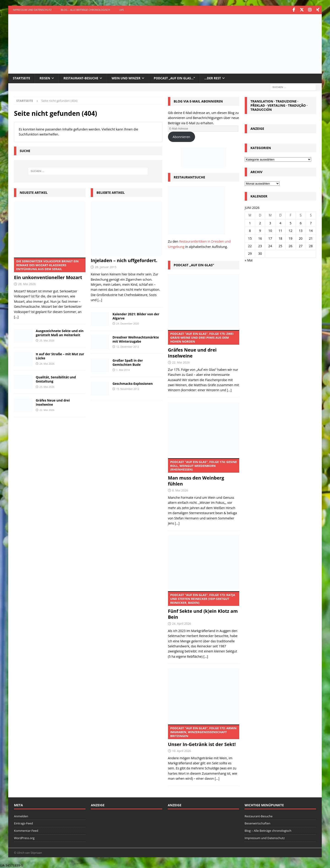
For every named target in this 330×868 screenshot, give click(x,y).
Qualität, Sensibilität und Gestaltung (56, 379)
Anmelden (21, 816)
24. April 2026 (182, 623)
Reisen (46, 78)
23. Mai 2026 (47, 387)
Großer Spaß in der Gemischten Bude (128, 362)
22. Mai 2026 (47, 410)
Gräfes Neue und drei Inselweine (53, 402)
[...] (16, 317)
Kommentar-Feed (26, 831)
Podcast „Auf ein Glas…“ (179, 78)
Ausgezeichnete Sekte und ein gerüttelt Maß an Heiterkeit (60, 333)
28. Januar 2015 (106, 267)
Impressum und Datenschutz (32, 10)
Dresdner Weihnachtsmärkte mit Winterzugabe (136, 339)
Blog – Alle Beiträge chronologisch (85, 10)
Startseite (22, 78)
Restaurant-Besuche (83, 78)
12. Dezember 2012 (128, 346)
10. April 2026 (182, 751)
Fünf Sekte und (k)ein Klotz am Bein (204, 606)
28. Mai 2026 (27, 284)
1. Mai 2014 (123, 370)
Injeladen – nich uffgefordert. (124, 260)
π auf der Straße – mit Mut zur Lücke (60, 356)
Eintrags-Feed (23, 823)
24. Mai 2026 (47, 363)
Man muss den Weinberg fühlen (204, 472)
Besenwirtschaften (257, 823)
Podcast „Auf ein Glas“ (194, 265)
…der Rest (219, 78)
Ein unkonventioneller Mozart (50, 269)
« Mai (249, 260)
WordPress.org (24, 838)
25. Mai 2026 (47, 340)
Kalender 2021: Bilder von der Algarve (136, 316)
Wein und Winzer (130, 78)
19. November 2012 (128, 389)
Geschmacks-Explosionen (133, 383)
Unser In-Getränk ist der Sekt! (204, 736)
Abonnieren (181, 137)
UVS (122, 10)
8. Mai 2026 (180, 490)
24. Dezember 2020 (128, 323)
